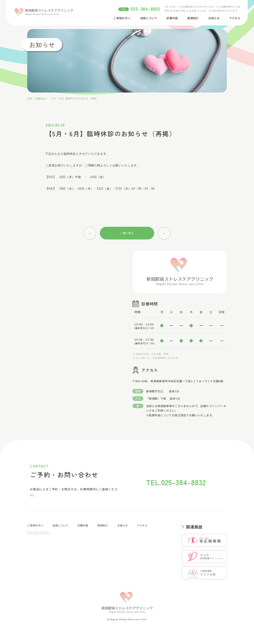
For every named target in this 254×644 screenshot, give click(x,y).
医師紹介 (193, 18)
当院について (149, 18)
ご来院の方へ (122, 18)
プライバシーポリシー (39, 532)
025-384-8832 (145, 9)
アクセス (235, 18)
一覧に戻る (127, 233)
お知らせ (214, 18)
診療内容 (172, 18)
